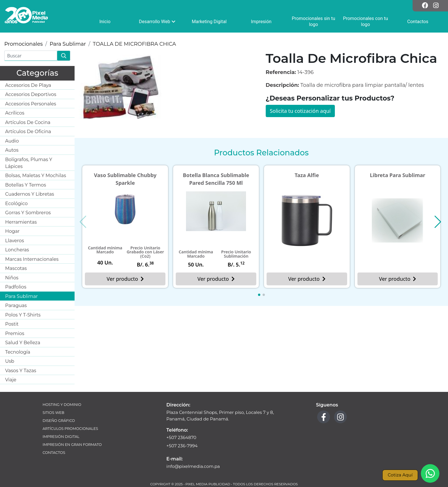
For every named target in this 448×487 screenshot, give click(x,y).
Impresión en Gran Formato (72, 445)
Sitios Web (53, 413)
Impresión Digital (61, 437)
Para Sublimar (68, 44)
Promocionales (24, 44)
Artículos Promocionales (70, 429)
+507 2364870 (181, 437)
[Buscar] (31, 56)
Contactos (54, 453)
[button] (259, 295)
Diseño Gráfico (59, 421)
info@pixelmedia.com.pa (193, 466)
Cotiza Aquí (400, 475)
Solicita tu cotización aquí (300, 111)
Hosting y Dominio (62, 405)
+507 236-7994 (182, 446)
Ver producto (125, 279)
